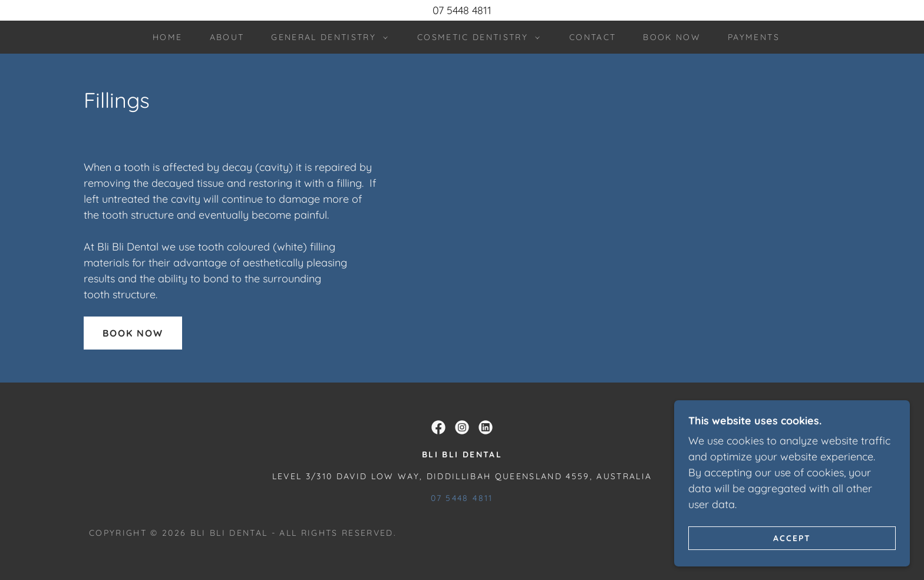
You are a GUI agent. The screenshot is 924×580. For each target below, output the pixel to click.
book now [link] (672, 37)
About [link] (227, 37)
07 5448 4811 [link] (462, 498)
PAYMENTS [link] (754, 37)
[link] (438, 427)
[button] (326, 37)
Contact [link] (593, 37)
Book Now (133, 333)
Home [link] (167, 37)
